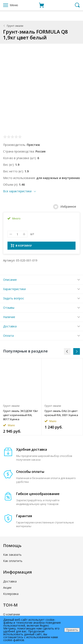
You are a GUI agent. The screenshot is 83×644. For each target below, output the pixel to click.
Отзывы (9, 309)
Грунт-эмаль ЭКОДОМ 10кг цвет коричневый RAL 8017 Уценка (21, 416)
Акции (7, 589)
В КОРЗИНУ (21, 247)
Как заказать (12, 556)
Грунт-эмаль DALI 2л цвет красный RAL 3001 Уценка (61, 414)
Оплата (8, 337)
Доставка (10, 327)
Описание (10, 281)
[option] (21, 398)
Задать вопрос (14, 300)
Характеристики (14, 290)
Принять (72, 630)
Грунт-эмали (15, 26)
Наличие (9, 318)
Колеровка (11, 595)
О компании (12, 616)
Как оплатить (13, 562)
